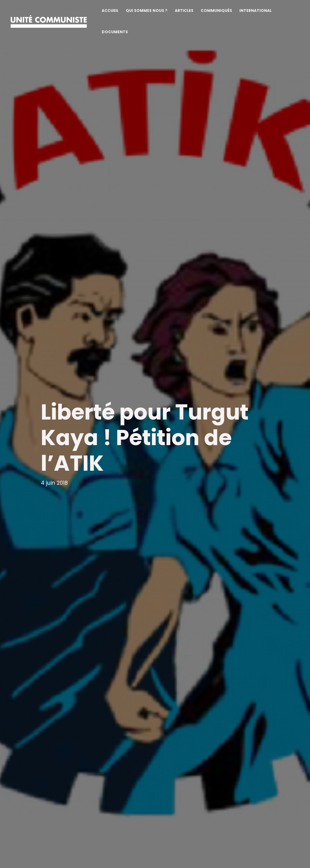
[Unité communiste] (49, 21)
